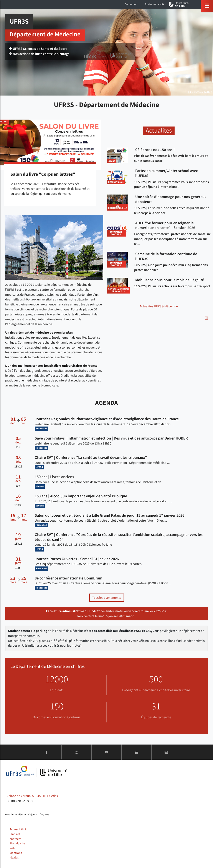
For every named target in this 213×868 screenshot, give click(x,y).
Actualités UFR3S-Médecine (159, 306)
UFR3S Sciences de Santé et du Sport (38, 49)
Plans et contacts (15, 836)
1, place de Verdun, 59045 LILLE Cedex (32, 796)
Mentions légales (16, 855)
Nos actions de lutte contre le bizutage (39, 54)
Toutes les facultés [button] (155, 4)
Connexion (131, 4)
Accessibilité (18, 829)
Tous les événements (107, 598)
